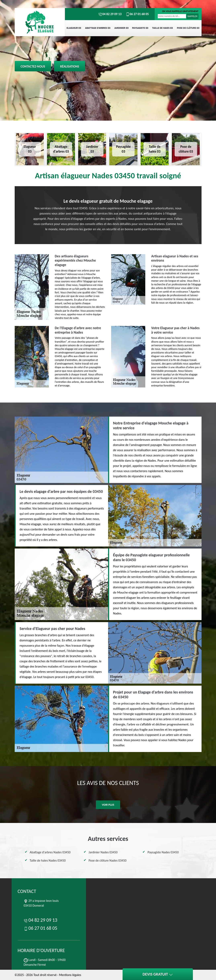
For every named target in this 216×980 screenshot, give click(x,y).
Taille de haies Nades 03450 (48, 860)
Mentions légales (70, 975)
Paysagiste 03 (140, 28)
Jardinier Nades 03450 (103, 852)
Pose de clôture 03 (188, 28)
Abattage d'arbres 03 (98, 28)
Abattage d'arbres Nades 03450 (50, 852)
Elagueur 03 (74, 28)
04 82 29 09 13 (110, 14)
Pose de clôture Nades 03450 (108, 860)
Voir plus (108, 805)
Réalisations (70, 66)
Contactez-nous (33, 66)
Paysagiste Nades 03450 (163, 852)
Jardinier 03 (121, 28)
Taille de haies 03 (162, 28)
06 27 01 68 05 (137, 14)
